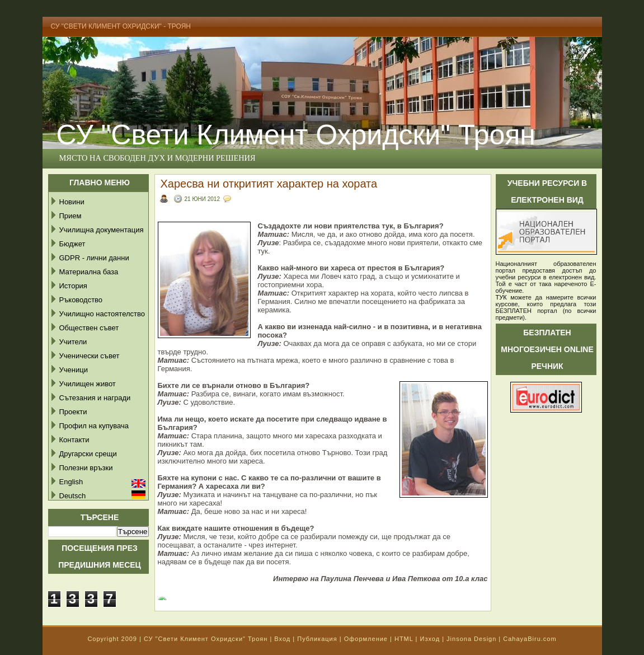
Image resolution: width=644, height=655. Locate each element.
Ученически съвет (90, 356)
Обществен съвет (89, 328)
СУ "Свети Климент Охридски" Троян (296, 135)
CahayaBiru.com (530, 639)
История (73, 286)
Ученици (74, 370)
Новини (72, 202)
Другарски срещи (88, 454)
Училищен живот (88, 384)
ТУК (501, 297)
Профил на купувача (94, 426)
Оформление (366, 639)
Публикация (317, 639)
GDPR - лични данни (94, 258)
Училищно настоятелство (102, 314)
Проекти (73, 412)
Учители (73, 342)
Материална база (89, 272)
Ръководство (81, 300)
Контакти (74, 440)
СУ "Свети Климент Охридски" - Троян (121, 26)
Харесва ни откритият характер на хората (269, 184)
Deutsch (73, 496)
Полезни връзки (86, 468)
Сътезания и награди (95, 398)
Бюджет (72, 244)
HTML (404, 639)
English (71, 482)
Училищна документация (102, 230)
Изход (430, 639)
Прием (70, 216)
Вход (282, 639)
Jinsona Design (471, 639)
